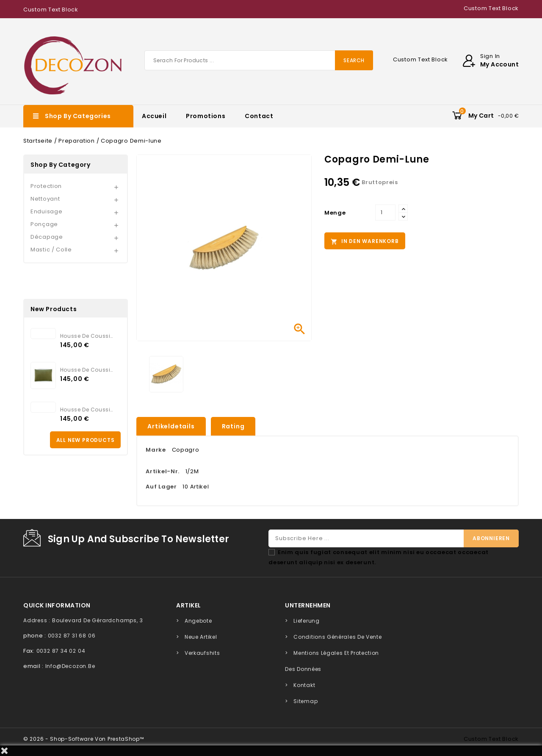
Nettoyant (45, 199)
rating (233, 426)
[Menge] (385, 212)
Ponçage (44, 224)
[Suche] (259, 60)
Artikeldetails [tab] (171, 426)
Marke (156, 450)
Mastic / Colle (51, 250)
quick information (57, 605)
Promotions (206, 116)
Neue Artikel (201, 637)
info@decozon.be (70, 666)
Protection (46, 186)
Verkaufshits (202, 653)
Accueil (154, 116)
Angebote (198, 621)
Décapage (47, 237)
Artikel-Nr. (163, 471)
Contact (259, 116)
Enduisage (46, 211)
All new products (86, 440)
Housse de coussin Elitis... (87, 336)
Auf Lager (161, 487)
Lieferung (306, 621)
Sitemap (306, 701)
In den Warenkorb (365, 241)
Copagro (186, 450)
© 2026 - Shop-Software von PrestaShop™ (84, 739)
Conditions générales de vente (337, 637)
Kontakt (304, 685)
